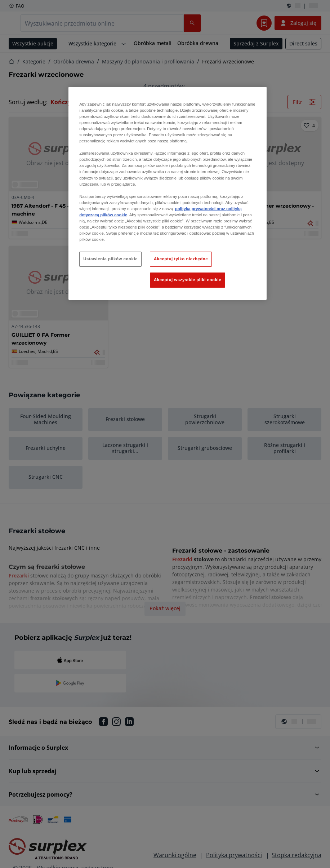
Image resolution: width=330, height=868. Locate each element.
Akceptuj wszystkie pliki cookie (188, 280)
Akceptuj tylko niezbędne (181, 259)
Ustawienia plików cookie (110, 259)
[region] (168, 193)
